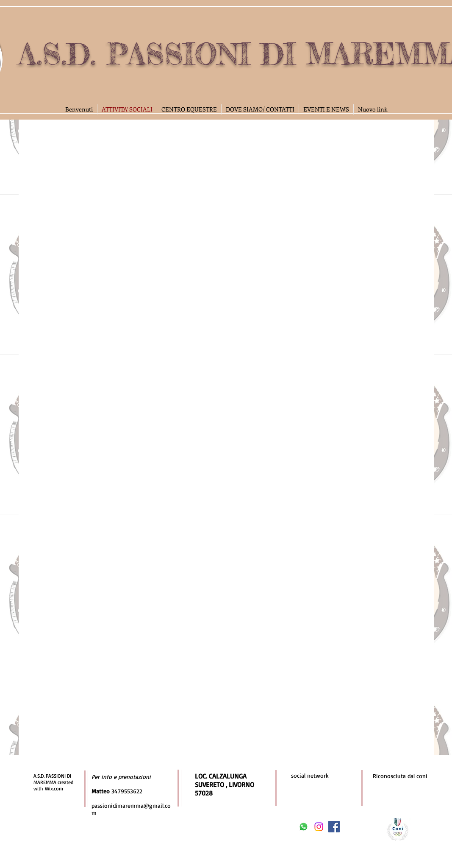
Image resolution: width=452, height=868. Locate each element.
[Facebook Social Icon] (334, 827)
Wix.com (54, 788)
